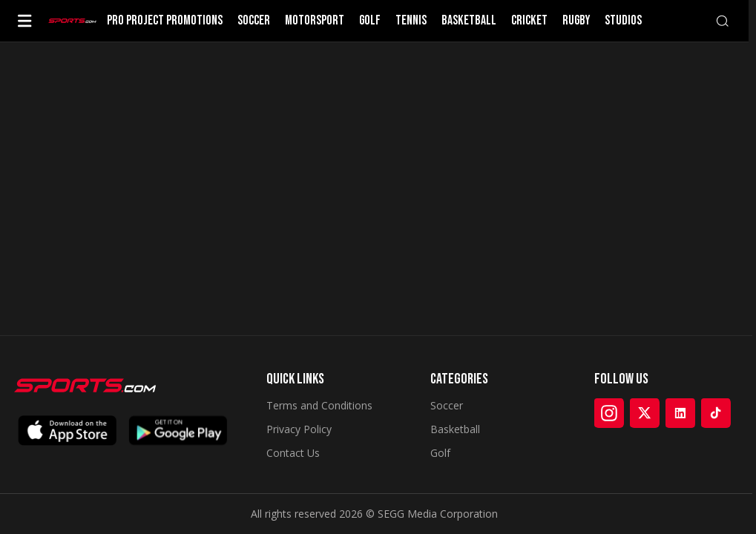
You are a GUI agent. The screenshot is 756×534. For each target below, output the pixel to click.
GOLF (370, 21)
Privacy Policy (299, 429)
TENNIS (411, 21)
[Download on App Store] (67, 431)
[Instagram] (609, 413)
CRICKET (529, 21)
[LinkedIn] (680, 413)
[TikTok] (716, 413)
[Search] (723, 21)
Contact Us (293, 453)
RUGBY (576, 21)
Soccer (447, 405)
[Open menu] (25, 21)
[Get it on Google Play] (178, 431)
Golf (440, 453)
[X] (645, 413)
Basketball (455, 429)
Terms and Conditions (319, 405)
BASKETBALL (469, 21)
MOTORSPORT (315, 21)
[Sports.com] (72, 21)
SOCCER (254, 21)
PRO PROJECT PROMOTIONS (165, 21)
